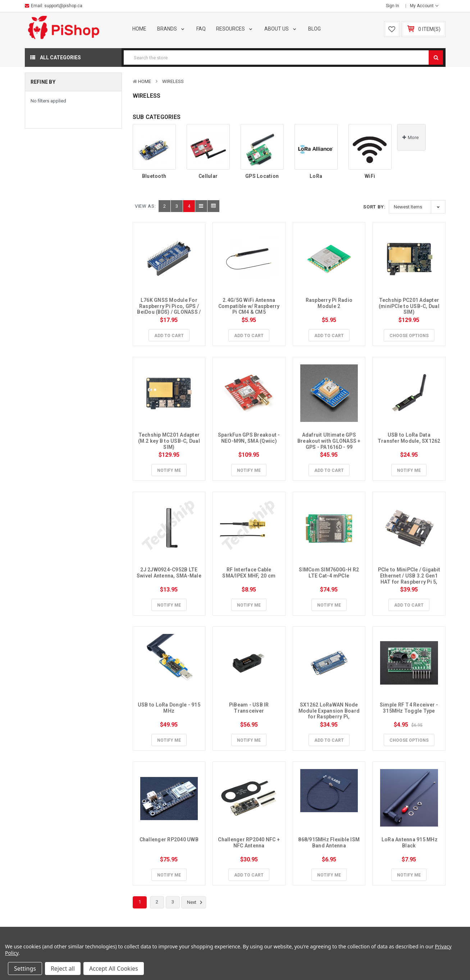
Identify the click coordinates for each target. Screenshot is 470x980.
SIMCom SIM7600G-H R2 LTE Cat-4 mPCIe (329, 573)
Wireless (173, 81)
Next (196, 902)
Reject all (63, 969)
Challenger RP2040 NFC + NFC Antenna (249, 843)
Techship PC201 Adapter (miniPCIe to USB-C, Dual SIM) (410, 306)
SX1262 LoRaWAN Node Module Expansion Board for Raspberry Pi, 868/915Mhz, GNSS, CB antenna (330, 717)
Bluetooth (154, 176)
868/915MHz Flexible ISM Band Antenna (329, 843)
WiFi (370, 176)
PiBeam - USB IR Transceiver (250, 708)
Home (139, 29)
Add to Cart (169, 336)
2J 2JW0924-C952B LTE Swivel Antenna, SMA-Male (169, 573)
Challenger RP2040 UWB (169, 839)
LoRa (316, 176)
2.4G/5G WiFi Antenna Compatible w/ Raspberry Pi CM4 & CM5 (250, 306)
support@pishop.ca (63, 6)
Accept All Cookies (114, 969)
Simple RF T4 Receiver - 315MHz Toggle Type (410, 708)
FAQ (201, 29)
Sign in (393, 6)
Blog (314, 29)
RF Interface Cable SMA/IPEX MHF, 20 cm (249, 573)
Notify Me (169, 470)
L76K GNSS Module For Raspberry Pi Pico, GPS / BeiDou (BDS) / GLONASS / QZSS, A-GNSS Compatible (169, 312)
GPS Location (262, 176)
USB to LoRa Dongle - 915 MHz (170, 708)
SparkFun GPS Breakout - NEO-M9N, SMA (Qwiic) (250, 438)
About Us (281, 29)
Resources (235, 29)
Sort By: (374, 207)
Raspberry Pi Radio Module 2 (330, 303)
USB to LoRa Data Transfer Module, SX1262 (409, 438)
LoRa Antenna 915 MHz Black (410, 843)
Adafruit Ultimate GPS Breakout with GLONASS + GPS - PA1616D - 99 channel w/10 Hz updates (330, 444)
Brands (171, 29)
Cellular (208, 176)
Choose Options (409, 336)
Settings (25, 969)
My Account (424, 6)
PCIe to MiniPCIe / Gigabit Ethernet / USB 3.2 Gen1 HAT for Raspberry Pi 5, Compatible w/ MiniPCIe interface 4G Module (410, 582)
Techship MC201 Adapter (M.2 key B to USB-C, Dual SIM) (170, 441)
